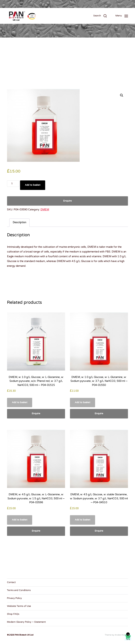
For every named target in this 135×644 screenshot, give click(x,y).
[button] (100, 16)
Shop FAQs (13, 614)
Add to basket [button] (20, 403)
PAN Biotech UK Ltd (24, 635)
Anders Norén (121, 635)
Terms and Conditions (19, 590)
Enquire (67, 201)
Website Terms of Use (19, 606)
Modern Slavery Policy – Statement (26, 622)
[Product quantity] (13, 184)
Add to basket (33, 185)
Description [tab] (19, 223)
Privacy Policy (14, 598)
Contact (11, 583)
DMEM (45, 210)
